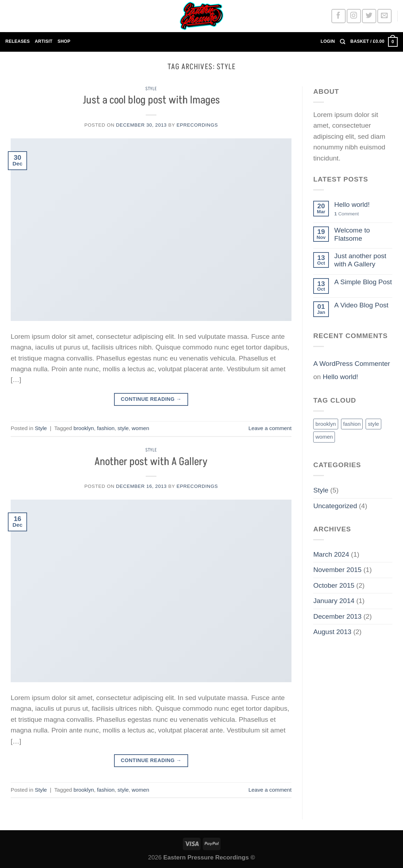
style (123, 428)
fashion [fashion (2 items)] (352, 424)
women (141, 428)
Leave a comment (270, 428)
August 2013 (332, 632)
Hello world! (352, 205)
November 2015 (337, 570)
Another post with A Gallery (151, 462)
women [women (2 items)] (324, 437)
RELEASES (18, 41)
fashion (106, 428)
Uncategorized (335, 506)
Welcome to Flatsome (352, 234)
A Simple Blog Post (363, 282)
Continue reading (151, 399)
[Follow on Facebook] (338, 16)
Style (151, 89)
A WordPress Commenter (352, 364)
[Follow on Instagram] (354, 16)
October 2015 (334, 585)
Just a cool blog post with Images (151, 100)
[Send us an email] (384, 16)
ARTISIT (44, 41)
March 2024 (331, 554)
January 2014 (334, 601)
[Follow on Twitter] (369, 16)
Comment (347, 214)
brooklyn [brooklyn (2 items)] (326, 424)
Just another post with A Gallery (360, 260)
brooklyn (84, 428)
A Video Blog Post (361, 305)
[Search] (343, 42)
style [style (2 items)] (373, 424)
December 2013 (337, 616)
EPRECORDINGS (197, 125)
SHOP (64, 41)
